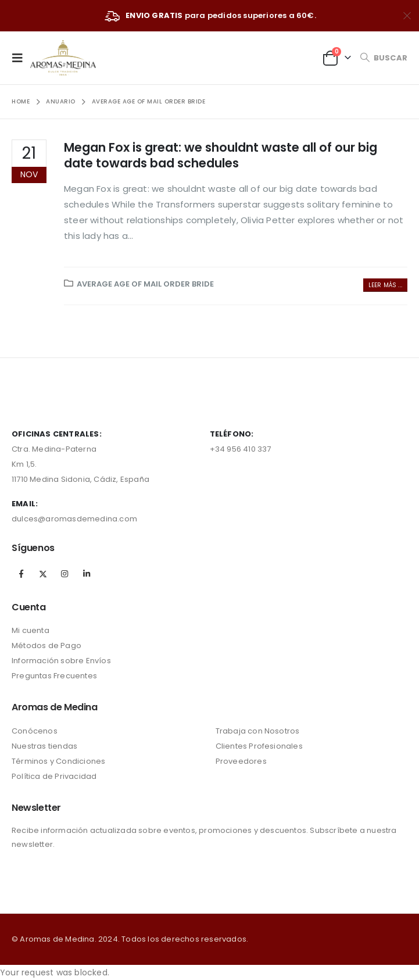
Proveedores (241, 761)
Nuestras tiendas (44, 746)
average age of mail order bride (145, 284)
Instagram (65, 574)
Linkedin (87, 574)
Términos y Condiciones (58, 761)
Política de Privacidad (54, 776)
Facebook (22, 574)
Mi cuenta (31, 630)
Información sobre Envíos (61, 661)
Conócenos (35, 731)
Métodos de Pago (46, 645)
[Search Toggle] (384, 58)
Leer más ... (385, 285)
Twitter (43, 574)
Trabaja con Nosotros (258, 731)
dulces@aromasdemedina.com (74, 519)
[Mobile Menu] (21, 58)
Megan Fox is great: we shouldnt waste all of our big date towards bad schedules (221, 155)
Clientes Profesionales (259, 746)
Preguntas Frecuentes (54, 676)
